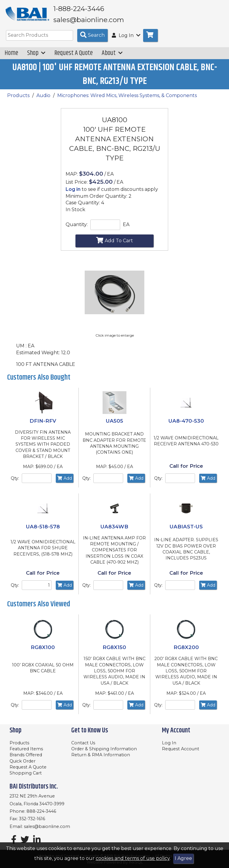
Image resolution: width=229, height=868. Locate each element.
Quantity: (77, 229)
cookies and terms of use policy (133, 858)
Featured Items (26, 749)
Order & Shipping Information (104, 749)
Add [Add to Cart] (65, 482)
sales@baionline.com (47, 826)
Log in (73, 193)
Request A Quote (74, 57)
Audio (43, 100)
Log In (169, 743)
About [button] (112, 57)
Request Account (181, 749)
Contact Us (83, 743)
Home (11, 57)
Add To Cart (114, 244)
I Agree (183, 858)
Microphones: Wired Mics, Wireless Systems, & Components (127, 100)
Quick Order (23, 761)
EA (126, 229)
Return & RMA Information (101, 755)
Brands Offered (26, 755)
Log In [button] (126, 40)
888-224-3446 (41, 811)
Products (18, 100)
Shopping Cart (26, 773)
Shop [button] (36, 57)
